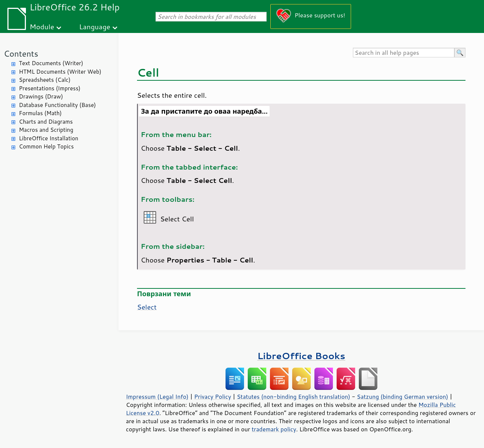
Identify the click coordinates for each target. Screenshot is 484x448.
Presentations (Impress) (50, 88)
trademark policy (274, 429)
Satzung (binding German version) (403, 397)
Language (95, 26)
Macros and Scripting (46, 130)
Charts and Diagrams (46, 122)
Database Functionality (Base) (57, 105)
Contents (21, 54)
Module (42, 26)
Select (147, 307)
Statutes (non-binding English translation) (293, 397)
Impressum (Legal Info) (157, 397)
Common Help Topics (46, 146)
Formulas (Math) (40, 113)
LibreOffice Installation (49, 138)
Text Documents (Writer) (51, 63)
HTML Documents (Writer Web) (60, 72)
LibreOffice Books (301, 356)
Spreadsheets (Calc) (45, 80)
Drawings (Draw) (41, 96)
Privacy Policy (213, 397)
